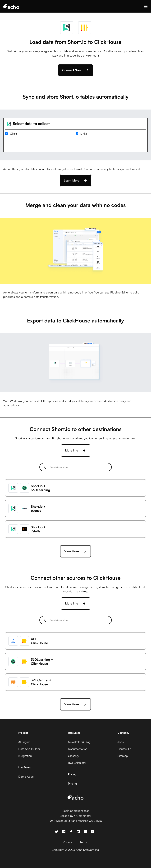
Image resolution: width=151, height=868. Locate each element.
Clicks (14, 134)
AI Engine (24, 742)
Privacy (67, 842)
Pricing (72, 783)
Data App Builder (29, 749)
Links (84, 134)
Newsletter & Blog (79, 742)
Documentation (78, 749)
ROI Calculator (77, 763)
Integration (25, 756)
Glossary (73, 756)
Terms (84, 842)
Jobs (121, 742)
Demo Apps (26, 777)
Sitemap (123, 756)
